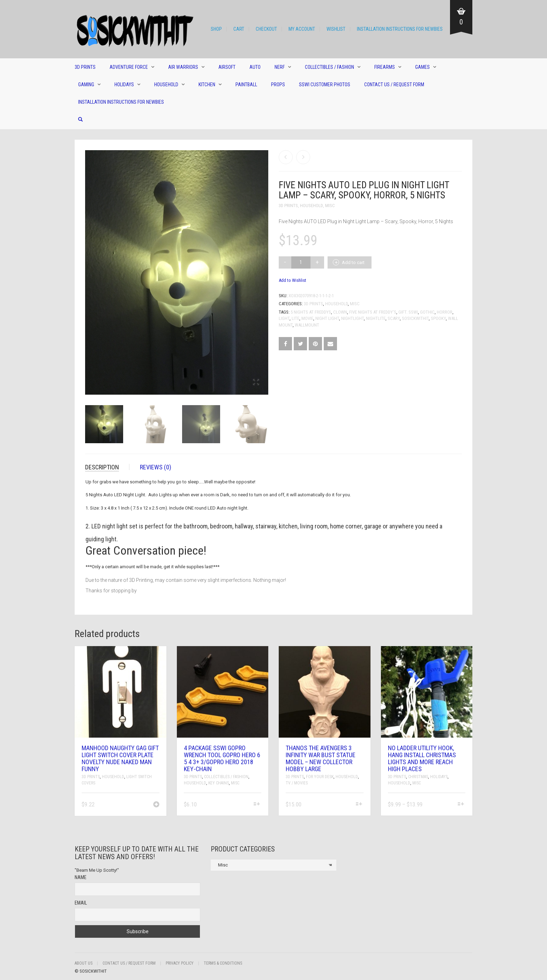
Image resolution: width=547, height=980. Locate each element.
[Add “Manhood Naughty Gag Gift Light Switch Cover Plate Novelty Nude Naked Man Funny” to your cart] (156, 805)
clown (340, 312)
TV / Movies (297, 783)
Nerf (280, 67)
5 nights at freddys (311, 312)
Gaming (86, 85)
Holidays (124, 85)
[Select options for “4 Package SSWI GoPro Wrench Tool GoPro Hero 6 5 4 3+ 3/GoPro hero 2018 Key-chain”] (257, 805)
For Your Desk (320, 777)
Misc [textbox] (273, 865)
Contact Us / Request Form (394, 85)
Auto (255, 67)
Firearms (385, 67)
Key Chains (219, 783)
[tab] (107, 467)
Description (102, 467)
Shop (216, 29)
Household (166, 85)
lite (295, 318)
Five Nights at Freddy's (373, 312)
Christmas (418, 777)
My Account (302, 29)
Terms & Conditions (223, 963)
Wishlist (336, 29)
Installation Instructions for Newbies (400, 29)
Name (81, 877)
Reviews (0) (156, 467)
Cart (239, 29)
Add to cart (353, 262)
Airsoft (227, 67)
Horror (445, 312)
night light (327, 318)
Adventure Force (129, 67)
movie (307, 318)
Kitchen (207, 85)
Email (81, 903)
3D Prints (85, 67)
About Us (84, 963)
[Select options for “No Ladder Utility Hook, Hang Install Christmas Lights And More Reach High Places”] (461, 805)
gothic (427, 312)
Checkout (266, 29)
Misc (330, 206)
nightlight (353, 318)
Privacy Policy (180, 963)
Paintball (246, 85)
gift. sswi (408, 312)
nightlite (376, 318)
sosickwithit (415, 318)
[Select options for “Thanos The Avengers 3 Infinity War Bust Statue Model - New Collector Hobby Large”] (359, 805)
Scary (394, 318)
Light (284, 318)
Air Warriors (183, 67)
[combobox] (273, 865)
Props (278, 85)
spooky (438, 318)
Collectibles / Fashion (329, 67)
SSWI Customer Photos (325, 85)
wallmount (307, 325)
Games (422, 67)
